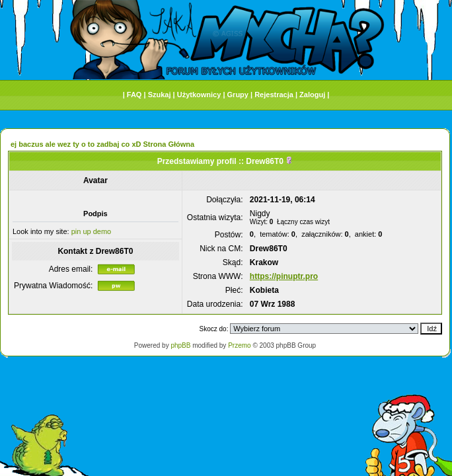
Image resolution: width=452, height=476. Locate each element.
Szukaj (160, 95)
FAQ (134, 95)
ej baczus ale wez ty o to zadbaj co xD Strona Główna (102, 144)
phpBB (180, 345)
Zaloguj (312, 95)
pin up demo (92, 231)
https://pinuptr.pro (284, 276)
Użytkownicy (199, 95)
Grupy (238, 95)
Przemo (239, 345)
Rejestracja (274, 95)
